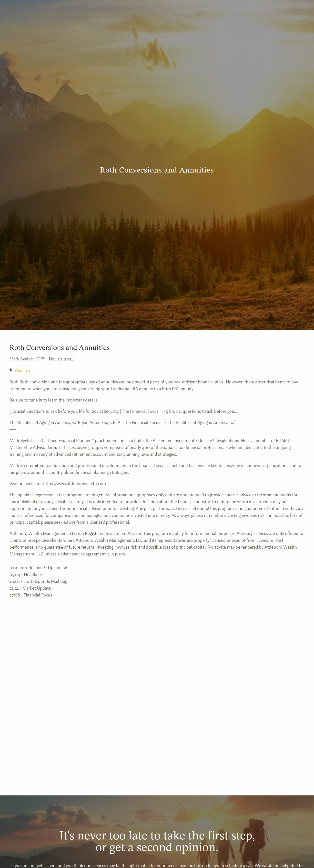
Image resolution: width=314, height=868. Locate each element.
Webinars (23, 370)
